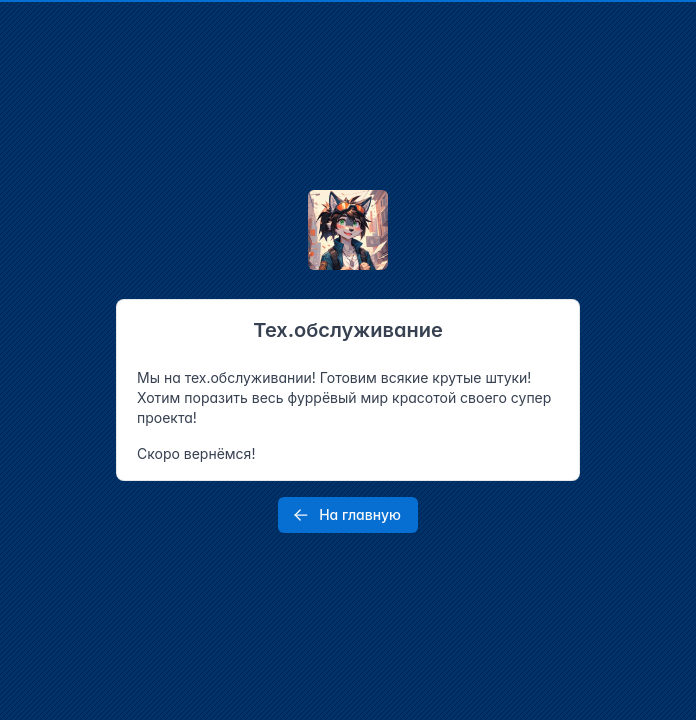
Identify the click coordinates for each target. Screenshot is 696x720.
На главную (346, 515)
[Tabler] (348, 230)
